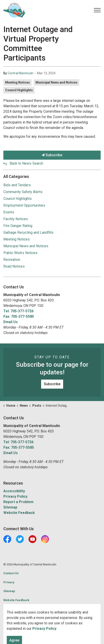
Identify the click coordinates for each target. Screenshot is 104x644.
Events (9, 212)
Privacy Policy (15, 496)
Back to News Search (26, 163)
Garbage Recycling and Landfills (28, 232)
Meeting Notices (18, 82)
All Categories (16, 176)
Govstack (24, 609)
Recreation (12, 260)
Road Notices (14, 266)
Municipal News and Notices (56, 82)
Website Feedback (19, 513)
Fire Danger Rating (18, 226)
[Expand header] (97, 10)
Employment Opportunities (24, 205)
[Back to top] (52, 630)
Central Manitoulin (21, 73)
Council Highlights (19, 90)
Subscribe (52, 155)
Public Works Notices (20, 253)
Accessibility (14, 491)
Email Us (11, 322)
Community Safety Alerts (23, 192)
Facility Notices (16, 219)
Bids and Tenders (17, 185)
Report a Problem (18, 502)
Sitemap (10, 507)
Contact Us (11, 573)
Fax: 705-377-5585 (19, 316)
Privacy (9, 582)
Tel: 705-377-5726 (18, 311)
